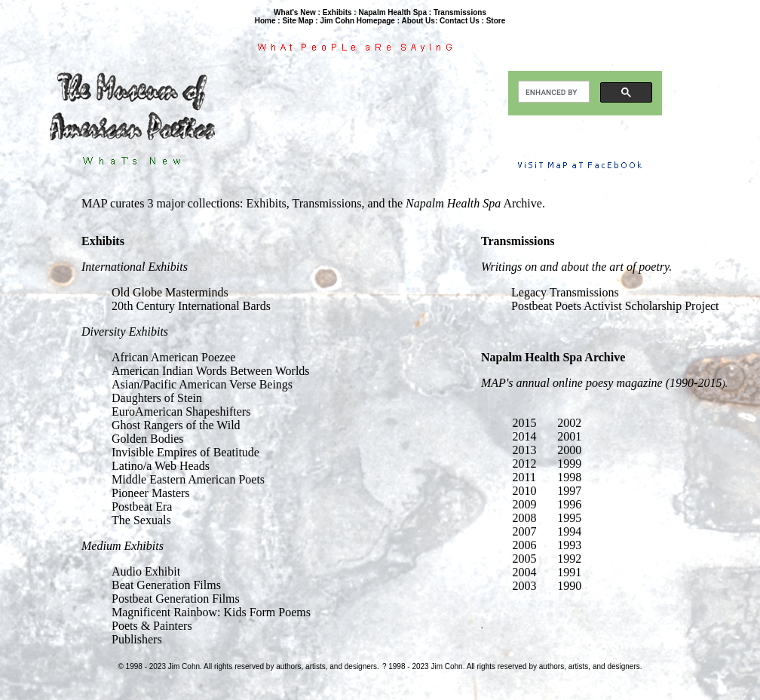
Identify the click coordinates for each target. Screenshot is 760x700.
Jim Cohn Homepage (357, 21)
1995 (569, 518)
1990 (569, 586)
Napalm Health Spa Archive (553, 357)
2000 (569, 450)
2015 (525, 423)
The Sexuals (141, 520)
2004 (525, 572)
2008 (525, 518)
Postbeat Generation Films (176, 599)
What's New (295, 12)
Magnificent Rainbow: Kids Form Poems (211, 612)
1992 (569, 559)
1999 (569, 464)
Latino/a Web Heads (161, 466)
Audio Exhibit (146, 571)
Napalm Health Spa (392, 12)
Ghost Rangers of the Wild (176, 425)
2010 (525, 491)
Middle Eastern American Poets (188, 479)
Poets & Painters (152, 626)
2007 (525, 531)
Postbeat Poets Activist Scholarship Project (615, 306)
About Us (418, 21)
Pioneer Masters (151, 493)
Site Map (297, 21)
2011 (524, 477)
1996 (569, 504)
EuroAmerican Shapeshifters (181, 411)
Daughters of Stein (157, 398)
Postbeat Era (142, 507)
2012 (525, 464)
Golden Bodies (148, 439)
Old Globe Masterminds (170, 292)
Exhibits (337, 12)
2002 (569, 423)
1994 (569, 531)
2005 (525, 559)
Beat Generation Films (166, 585)
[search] (552, 92)
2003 (525, 586)
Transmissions (460, 12)
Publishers (137, 639)
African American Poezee (173, 357)
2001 (569, 436)
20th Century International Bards (191, 306)
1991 (569, 572)
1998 (569, 477)
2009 (525, 504)
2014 (525, 436)
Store (496, 21)
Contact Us (460, 21)
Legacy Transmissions (565, 292)
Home (265, 21)
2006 (525, 545)
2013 (525, 450)
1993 (569, 545)
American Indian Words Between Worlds (211, 371)
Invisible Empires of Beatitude (185, 452)
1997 (569, 491)
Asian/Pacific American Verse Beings (202, 384)
